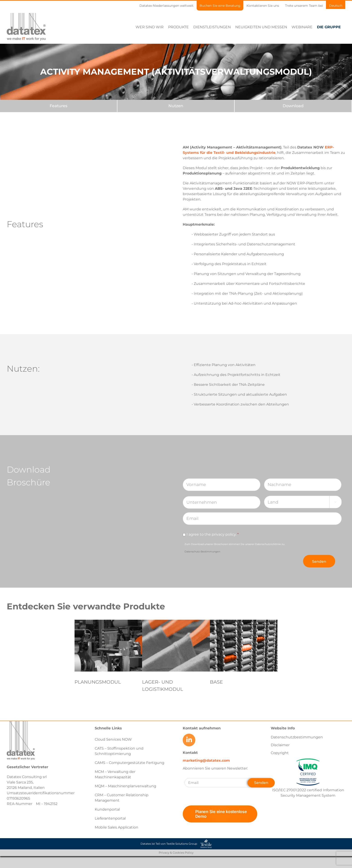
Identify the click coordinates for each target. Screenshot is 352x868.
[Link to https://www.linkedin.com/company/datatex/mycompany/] (189, 740)
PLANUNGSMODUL (98, 682)
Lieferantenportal (110, 818)
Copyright (280, 753)
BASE (216, 682)
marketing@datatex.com (206, 760)
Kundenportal (107, 809)
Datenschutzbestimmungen (297, 737)
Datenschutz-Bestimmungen (202, 551)
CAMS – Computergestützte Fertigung (130, 763)
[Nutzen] (176, 106)
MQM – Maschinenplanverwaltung (125, 786)
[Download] (293, 106)
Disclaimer (280, 745)
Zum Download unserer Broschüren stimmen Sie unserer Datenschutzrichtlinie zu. (235, 548)
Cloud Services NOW (113, 739)
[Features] (58, 106)
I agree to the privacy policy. (213, 534)
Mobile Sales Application (117, 827)
